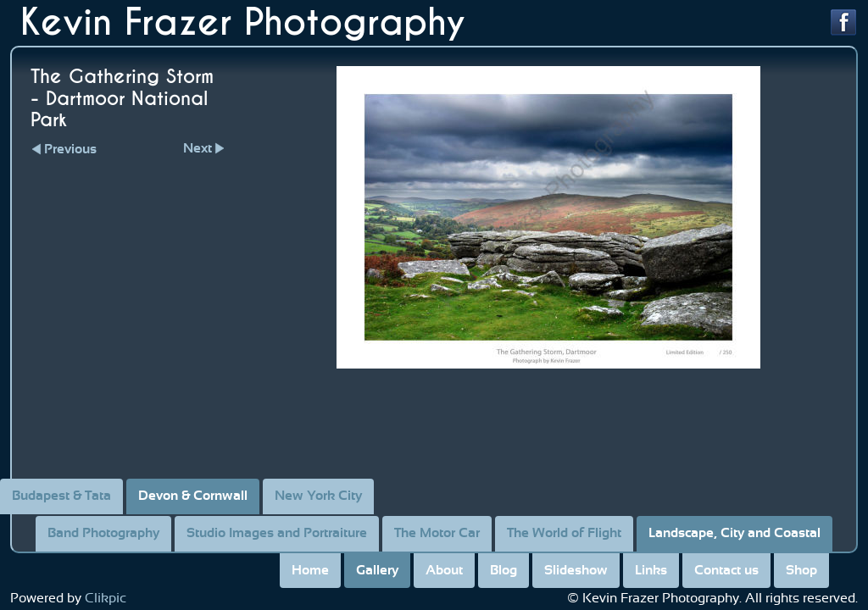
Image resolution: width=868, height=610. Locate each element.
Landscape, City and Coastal (734, 533)
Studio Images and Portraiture (277, 533)
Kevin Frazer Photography (243, 23)
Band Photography (103, 533)
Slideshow (576, 570)
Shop (801, 570)
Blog (504, 570)
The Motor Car (437, 533)
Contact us (726, 570)
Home (310, 570)
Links (651, 570)
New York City (318, 496)
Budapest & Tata (61, 496)
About (444, 570)
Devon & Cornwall (193, 496)
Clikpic (106, 598)
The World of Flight (564, 533)
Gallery (377, 570)
